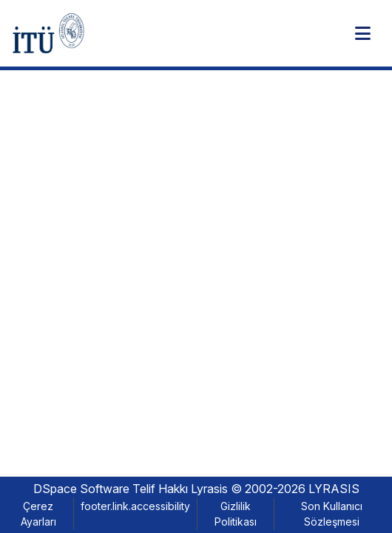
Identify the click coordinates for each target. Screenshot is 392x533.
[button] (48, 33)
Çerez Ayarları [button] (38, 514)
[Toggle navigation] (362, 33)
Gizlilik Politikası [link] (236, 514)
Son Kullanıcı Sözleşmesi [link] (332, 514)
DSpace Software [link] (81, 489)
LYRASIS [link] (334, 489)
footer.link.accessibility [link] (135, 506)
